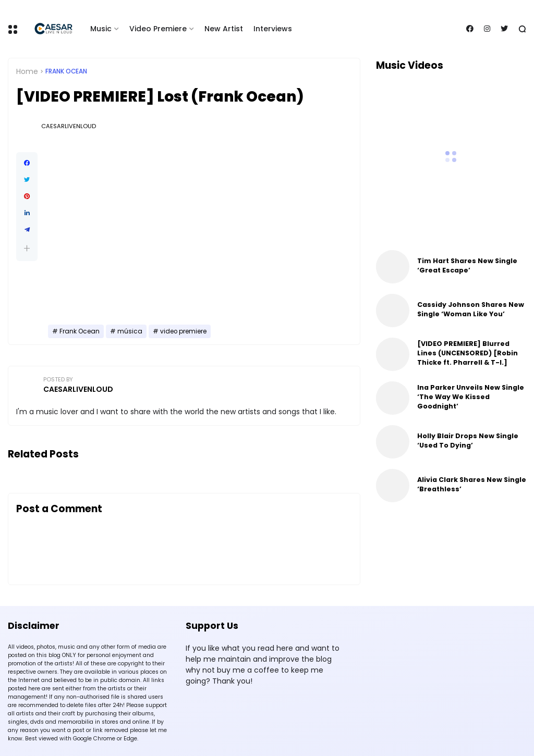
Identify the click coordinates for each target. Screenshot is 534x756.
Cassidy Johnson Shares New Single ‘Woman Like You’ (471, 309)
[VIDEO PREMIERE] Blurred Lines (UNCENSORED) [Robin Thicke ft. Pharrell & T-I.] (468, 353)
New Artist (224, 29)
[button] (27, 248)
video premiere (183, 331)
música (130, 331)
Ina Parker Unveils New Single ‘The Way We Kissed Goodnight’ (471, 397)
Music (101, 29)
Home (27, 71)
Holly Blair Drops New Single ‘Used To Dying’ (468, 441)
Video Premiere (158, 29)
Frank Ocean (66, 71)
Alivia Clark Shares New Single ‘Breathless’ (472, 484)
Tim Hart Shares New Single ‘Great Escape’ (467, 265)
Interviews (273, 29)
